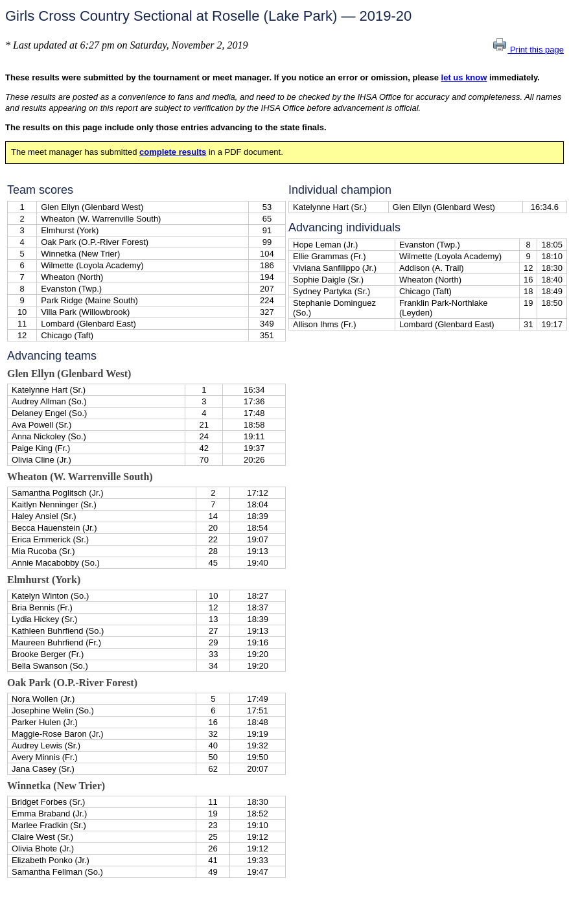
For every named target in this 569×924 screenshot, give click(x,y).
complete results (173, 152)
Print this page (528, 50)
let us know (464, 77)
